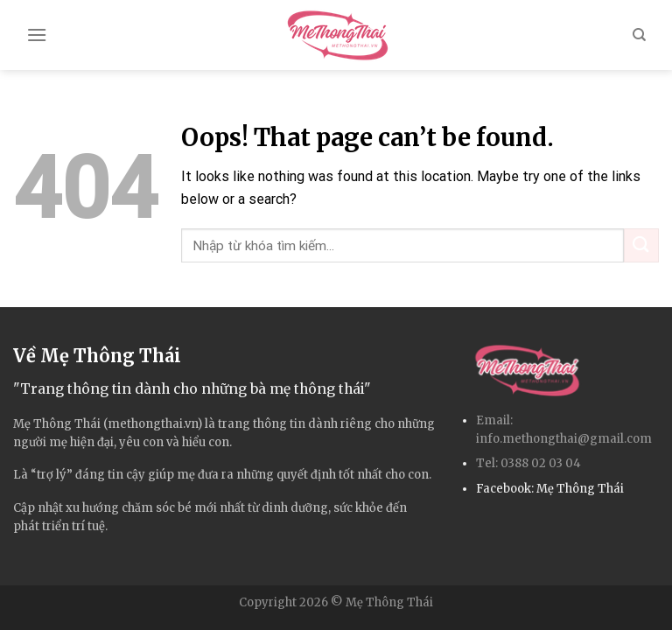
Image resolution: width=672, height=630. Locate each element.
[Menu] (37, 35)
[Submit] (641, 245)
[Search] (639, 35)
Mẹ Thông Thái (580, 489)
